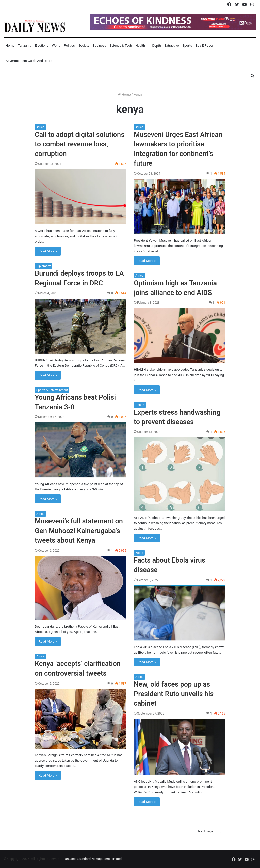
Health (140, 46)
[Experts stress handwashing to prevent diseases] (180, 474)
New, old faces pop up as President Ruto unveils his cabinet (174, 694)
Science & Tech (121, 46)
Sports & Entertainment (52, 390)
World (56, 46)
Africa (40, 127)
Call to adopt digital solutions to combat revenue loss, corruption (80, 144)
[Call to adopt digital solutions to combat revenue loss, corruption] (80, 197)
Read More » (48, 251)
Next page (210, 831)
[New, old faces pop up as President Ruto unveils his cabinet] (180, 747)
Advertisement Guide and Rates (29, 61)
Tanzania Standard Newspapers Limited (92, 859)
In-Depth (155, 46)
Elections (42, 46)
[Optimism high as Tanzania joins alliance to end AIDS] (180, 336)
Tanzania (25, 46)
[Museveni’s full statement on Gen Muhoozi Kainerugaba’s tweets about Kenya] (80, 588)
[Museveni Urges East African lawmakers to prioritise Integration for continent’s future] (180, 206)
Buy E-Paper (204, 46)
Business (99, 46)
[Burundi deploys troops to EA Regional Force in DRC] (80, 326)
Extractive (172, 46)
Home (10, 46)
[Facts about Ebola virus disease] (180, 613)
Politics (69, 46)
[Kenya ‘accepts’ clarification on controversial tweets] (80, 719)
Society (84, 46)
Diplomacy (43, 266)
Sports (187, 46)
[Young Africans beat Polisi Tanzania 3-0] (80, 450)
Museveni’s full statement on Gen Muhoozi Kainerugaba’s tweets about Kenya (79, 531)
